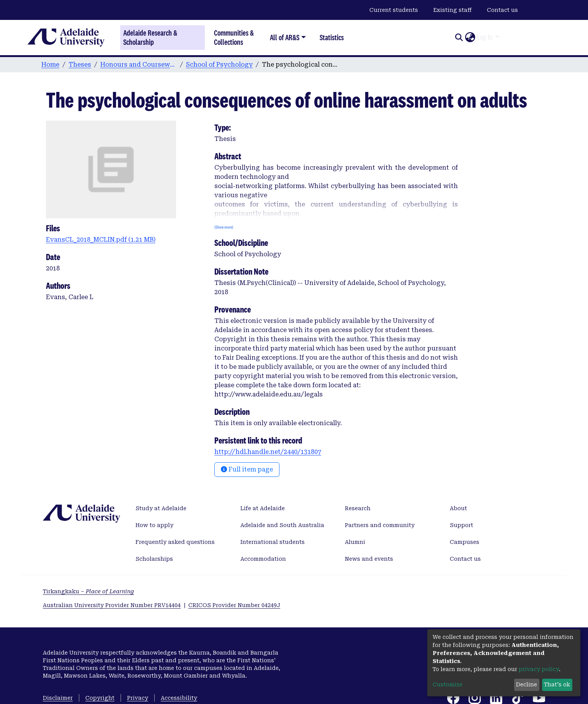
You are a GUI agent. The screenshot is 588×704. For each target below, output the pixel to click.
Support (461, 525)
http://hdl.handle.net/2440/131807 (268, 452)
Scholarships (154, 559)
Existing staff (452, 10)
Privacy (138, 698)
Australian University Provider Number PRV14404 (112, 605)
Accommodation (263, 559)
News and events (369, 559)
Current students (394, 10)
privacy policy (539, 669)
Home (50, 65)
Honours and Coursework (139, 65)
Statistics (332, 37)
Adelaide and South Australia (282, 525)
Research (358, 508)
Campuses (465, 542)
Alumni (355, 542)
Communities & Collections (234, 37)
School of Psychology (219, 65)
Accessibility (179, 698)
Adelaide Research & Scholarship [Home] (150, 38)
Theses (80, 65)
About (458, 508)
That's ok (557, 684)
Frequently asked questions (175, 542)
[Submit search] (459, 38)
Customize (448, 684)
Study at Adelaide (161, 508)
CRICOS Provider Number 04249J (234, 605)
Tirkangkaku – (88, 591)
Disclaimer (58, 698)
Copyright (100, 698)
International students (273, 542)
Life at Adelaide (263, 508)
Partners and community (380, 525)
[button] (470, 38)
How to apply (154, 525)
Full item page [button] (247, 469)
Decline (527, 684)
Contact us (502, 10)
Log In (485, 37)
